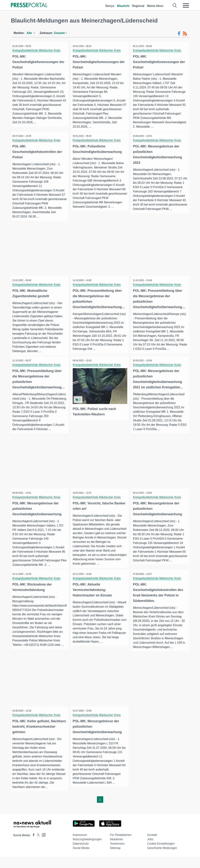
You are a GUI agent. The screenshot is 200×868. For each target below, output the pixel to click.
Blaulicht (123, 6)
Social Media (81, 859)
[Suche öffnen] (175, 5)
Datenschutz (81, 855)
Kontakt (152, 846)
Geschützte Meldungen (162, 859)
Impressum (80, 846)
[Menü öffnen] (186, 5)
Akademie (116, 850)
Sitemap (115, 859)
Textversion (117, 855)
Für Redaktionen (121, 846)
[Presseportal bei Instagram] (43, 846)
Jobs (150, 850)
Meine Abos (155, 6)
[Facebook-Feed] (179, 34)
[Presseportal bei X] (37, 846)
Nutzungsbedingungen (87, 850)
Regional (138, 6)
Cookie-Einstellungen (161, 855)
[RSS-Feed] (185, 34)
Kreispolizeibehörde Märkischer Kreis (38, 50)
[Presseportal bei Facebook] (33, 846)
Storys (110, 6)
